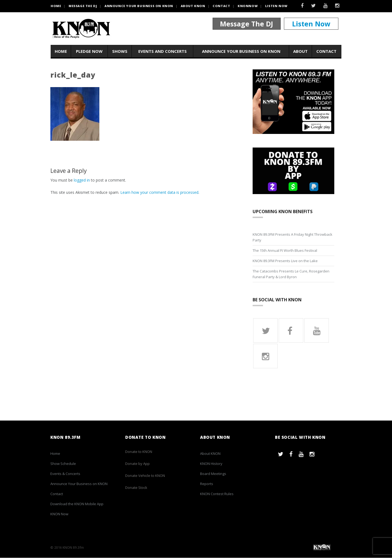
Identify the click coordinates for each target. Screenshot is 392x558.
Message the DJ (83, 6)
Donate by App (137, 464)
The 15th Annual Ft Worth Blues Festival (285, 250)
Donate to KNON (139, 452)
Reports (207, 484)
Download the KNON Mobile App (77, 504)
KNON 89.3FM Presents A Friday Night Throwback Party (293, 237)
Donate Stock (136, 488)
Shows (120, 51)
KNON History (211, 464)
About (300, 51)
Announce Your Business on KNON (139, 6)
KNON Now (59, 514)
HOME (56, 6)
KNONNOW (248, 6)
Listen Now (276, 6)
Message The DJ (246, 24)
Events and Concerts (163, 51)
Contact (221, 6)
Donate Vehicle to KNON (145, 476)
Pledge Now (89, 51)
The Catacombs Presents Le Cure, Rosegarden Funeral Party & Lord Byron (291, 274)
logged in (82, 180)
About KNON (193, 6)
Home (61, 51)
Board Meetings (213, 474)
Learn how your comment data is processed (159, 192)
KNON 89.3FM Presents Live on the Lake (285, 261)
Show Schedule (63, 464)
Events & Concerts (65, 474)
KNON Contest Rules (217, 494)
